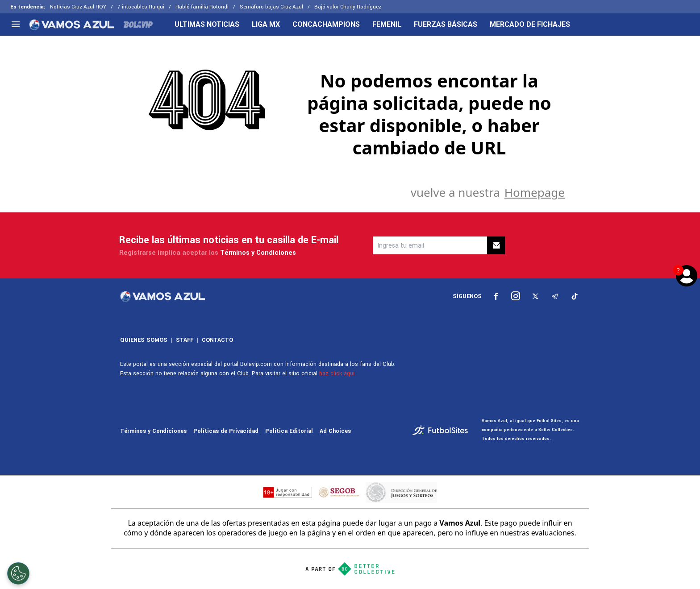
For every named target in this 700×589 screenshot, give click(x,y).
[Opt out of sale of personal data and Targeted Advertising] (18, 573)
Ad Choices (335, 431)
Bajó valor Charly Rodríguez (348, 7)
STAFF (185, 340)
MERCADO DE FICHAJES (530, 25)
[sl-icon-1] (496, 296)
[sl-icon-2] (516, 296)
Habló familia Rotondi (202, 7)
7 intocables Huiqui (141, 7)
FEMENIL (387, 25)
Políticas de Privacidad (226, 431)
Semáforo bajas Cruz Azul (271, 7)
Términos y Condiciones (258, 253)
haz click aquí (337, 373)
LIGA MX (266, 25)
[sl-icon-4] (555, 296)
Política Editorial (289, 431)
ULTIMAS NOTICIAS (207, 25)
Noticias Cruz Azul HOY (78, 7)
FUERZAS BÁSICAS (446, 25)
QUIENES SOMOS (144, 340)
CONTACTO (217, 340)
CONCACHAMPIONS (326, 25)
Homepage (535, 192)
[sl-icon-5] (575, 296)
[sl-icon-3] (535, 296)
